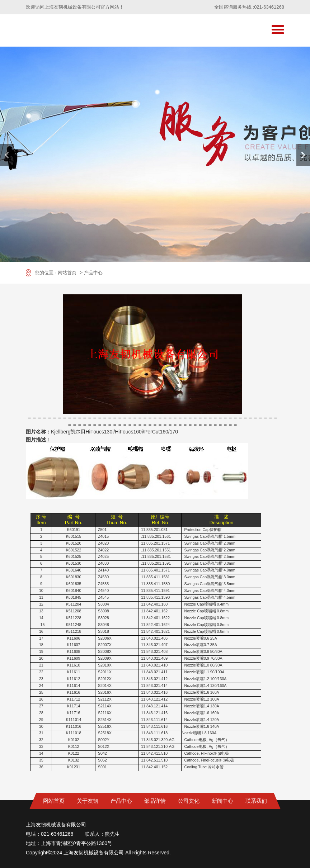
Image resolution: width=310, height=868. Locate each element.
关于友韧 (88, 801)
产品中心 (93, 273)
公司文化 (189, 801)
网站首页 (67, 273)
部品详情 (155, 801)
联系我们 (256, 801)
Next (303, 155)
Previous (7, 155)
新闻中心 (222, 801)
